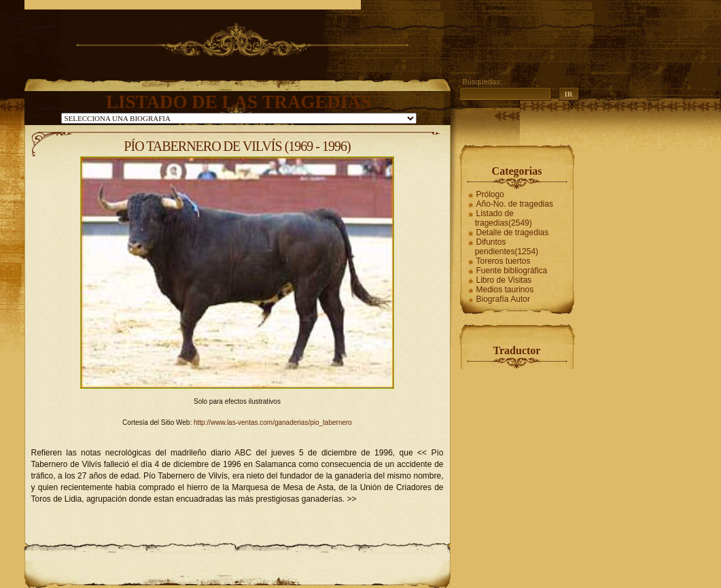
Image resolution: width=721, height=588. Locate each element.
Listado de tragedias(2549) (504, 218)
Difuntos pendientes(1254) (507, 247)
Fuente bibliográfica (512, 271)
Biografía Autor (503, 299)
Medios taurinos (505, 290)
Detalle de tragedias (513, 232)
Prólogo (490, 194)
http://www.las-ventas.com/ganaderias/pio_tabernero (273, 422)
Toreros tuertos (504, 261)
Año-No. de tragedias (515, 204)
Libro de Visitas (504, 280)
